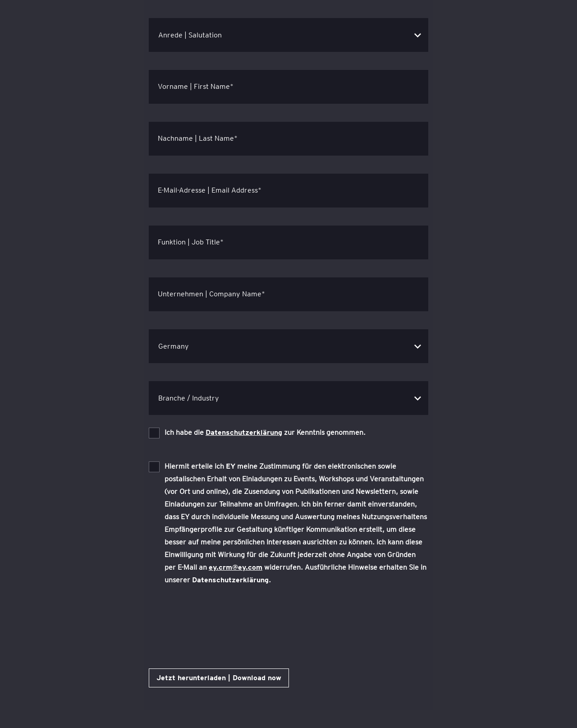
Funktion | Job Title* (191, 242)
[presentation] (217, 622)
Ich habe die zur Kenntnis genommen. (265, 432)
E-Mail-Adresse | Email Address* (210, 190)
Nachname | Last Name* (198, 138)
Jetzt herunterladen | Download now (219, 678)
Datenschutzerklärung (244, 432)
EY (231, 466)
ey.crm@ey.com (236, 567)
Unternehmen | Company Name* (211, 294)
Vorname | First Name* (196, 86)
